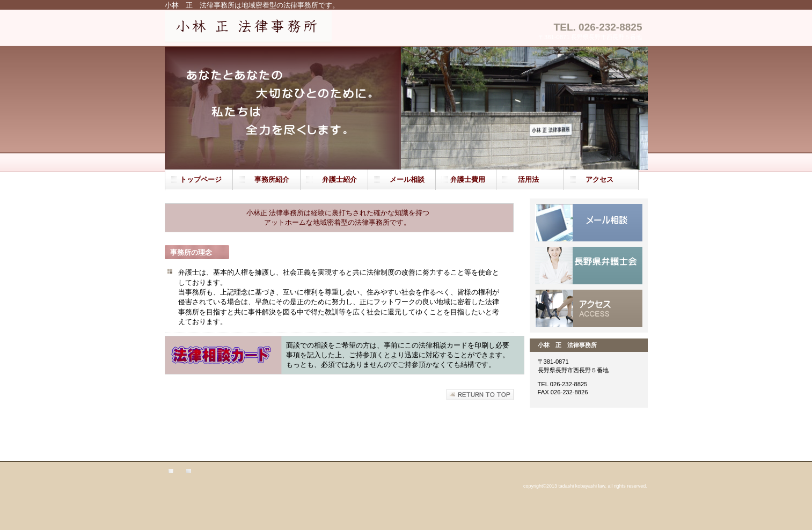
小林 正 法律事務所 (268, 29)
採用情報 (589, 266)
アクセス (589, 308)
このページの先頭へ (480, 395)
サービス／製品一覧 (589, 223)
